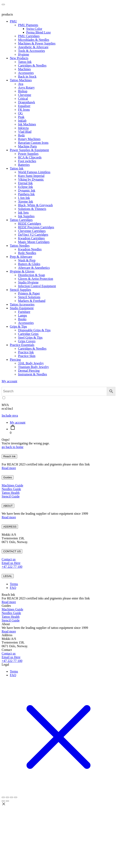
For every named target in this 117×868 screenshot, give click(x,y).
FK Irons (24, 110)
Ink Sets (23, 213)
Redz (21, 135)
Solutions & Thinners (32, 209)
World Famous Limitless (34, 172)
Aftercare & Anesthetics (34, 268)
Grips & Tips (18, 326)
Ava (21, 84)
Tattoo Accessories (22, 304)
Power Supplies (28, 154)
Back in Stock (27, 76)
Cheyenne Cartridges (32, 231)
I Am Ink (24, 198)
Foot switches (27, 161)
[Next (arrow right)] (7, 801)
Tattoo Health (11, 493)
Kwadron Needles (30, 249)
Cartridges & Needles (32, 65)
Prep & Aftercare (21, 257)
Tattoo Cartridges (21, 220)
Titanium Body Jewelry (34, 367)
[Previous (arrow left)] (3, 801)
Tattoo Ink (25, 62)
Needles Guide (11, 489)
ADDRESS (10, 527)
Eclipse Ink (25, 187)
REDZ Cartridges (30, 224)
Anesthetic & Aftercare (33, 47)
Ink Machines (27, 124)
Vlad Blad (25, 132)
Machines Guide (12, 485)
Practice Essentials (22, 345)
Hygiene (24, 54)
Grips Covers (27, 341)
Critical (23, 99)
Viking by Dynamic (31, 179)
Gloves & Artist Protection (36, 279)
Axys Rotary (26, 88)
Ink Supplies (26, 216)
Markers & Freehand (32, 301)
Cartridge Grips (28, 334)
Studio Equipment (22, 308)
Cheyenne (25, 95)
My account (9, 381)
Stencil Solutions (29, 297)
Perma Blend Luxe (39, 32)
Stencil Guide (11, 496)
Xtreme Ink (26, 201)
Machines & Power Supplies (37, 43)
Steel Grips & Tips (30, 337)
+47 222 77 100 (12, 567)
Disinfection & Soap (32, 275)
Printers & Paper (29, 293)
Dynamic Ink (27, 190)
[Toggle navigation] (3, 4)
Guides (8, 477)
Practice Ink (26, 352)
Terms (14, 584)
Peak (21, 117)
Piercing (15, 360)
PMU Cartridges (29, 36)
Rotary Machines (29, 139)
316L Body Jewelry (31, 363)
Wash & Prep (27, 260)
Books (22, 319)
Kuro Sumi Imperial (31, 176)
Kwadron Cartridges (31, 238)
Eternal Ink (25, 183)
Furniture (24, 312)
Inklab (22, 121)
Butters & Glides (29, 264)
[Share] (11, 797)
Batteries (24, 165)
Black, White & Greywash (35, 205)
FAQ (13, 588)
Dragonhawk (27, 102)
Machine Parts (27, 146)
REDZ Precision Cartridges (36, 227)
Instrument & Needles (32, 374)
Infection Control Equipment (37, 286)
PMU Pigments (28, 25)
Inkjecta (23, 128)
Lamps (23, 315)
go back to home (12, 447)
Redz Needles (27, 253)
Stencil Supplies (20, 290)
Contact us (9, 559)
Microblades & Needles (34, 40)
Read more (9, 468)
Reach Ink (9, 456)
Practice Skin (27, 356)
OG (20, 113)
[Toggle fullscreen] (7, 797)
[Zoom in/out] (3, 797)
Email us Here (11, 563)
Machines (24, 69)
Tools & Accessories (31, 51)
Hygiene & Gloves (22, 271)
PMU (13, 21)
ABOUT (8, 506)
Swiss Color (34, 29)
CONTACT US (12, 551)
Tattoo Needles (20, 246)
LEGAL (8, 576)
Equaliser (24, 106)
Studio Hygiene (28, 282)
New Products (19, 58)
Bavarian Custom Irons (33, 143)
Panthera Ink (26, 194)
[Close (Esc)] (16, 797)
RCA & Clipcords (30, 157)
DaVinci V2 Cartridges (33, 235)
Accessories (26, 73)
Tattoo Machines (21, 80)
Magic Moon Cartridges (34, 242)
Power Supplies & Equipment (29, 150)
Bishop (23, 91)
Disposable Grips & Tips (34, 330)
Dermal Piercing (29, 371)
